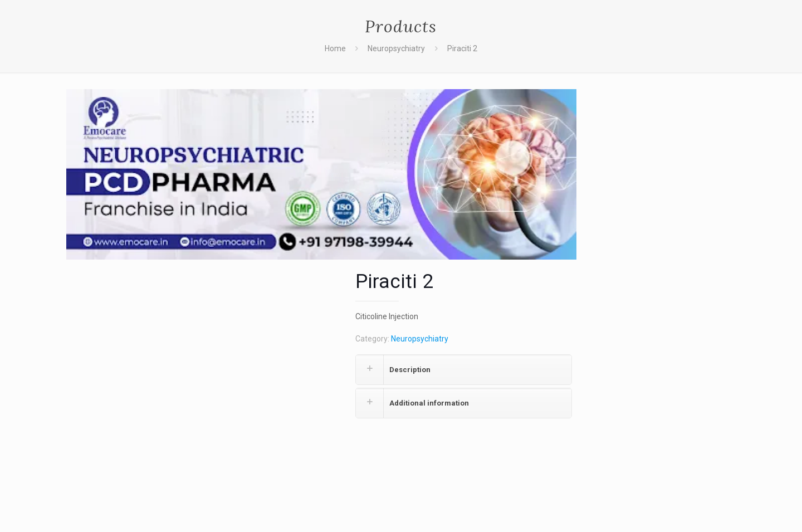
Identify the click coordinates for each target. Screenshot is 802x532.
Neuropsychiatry (396, 48)
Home (335, 48)
